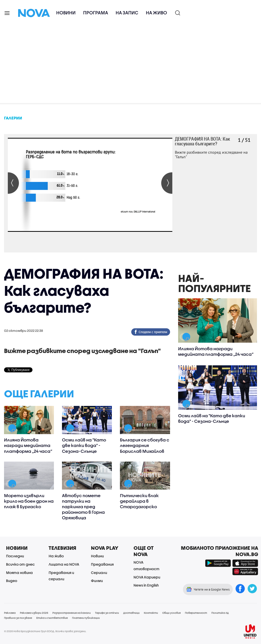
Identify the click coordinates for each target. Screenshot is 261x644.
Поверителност (196, 613)
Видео (12, 581)
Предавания (102, 564)
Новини (66, 13)
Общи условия (171, 613)
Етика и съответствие (52, 618)
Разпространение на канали (72, 613)
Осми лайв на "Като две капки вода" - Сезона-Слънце (84, 445)
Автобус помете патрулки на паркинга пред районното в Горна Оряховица (83, 507)
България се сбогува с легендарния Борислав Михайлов (145, 445)
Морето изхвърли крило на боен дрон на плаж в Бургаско (29, 501)
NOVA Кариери (147, 577)
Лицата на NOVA (64, 564)
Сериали (99, 573)
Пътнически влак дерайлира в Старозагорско (139, 501)
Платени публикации (86, 618)
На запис (127, 13)
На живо (156, 13)
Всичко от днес (20, 564)
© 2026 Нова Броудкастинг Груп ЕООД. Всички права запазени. (45, 631)
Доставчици (131, 613)
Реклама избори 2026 (34, 613)
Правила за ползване (18, 618)
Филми (97, 581)
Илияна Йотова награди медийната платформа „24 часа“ (28, 445)
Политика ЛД (220, 613)
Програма (96, 13)
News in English (146, 585)
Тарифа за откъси (107, 613)
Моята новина (19, 573)
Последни (15, 556)
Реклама (10, 613)
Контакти (151, 613)
